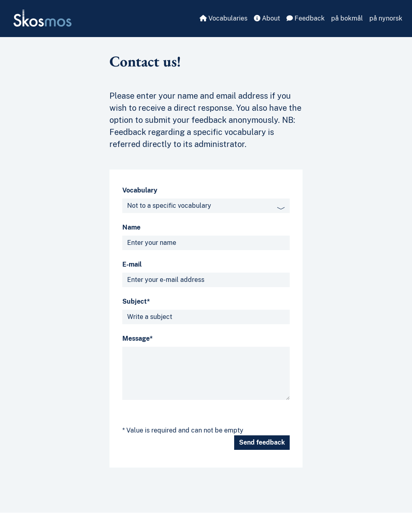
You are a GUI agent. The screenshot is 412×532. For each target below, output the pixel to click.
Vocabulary (140, 190)
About (267, 18)
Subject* (136, 301)
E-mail (132, 264)
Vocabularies (224, 18)
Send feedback (262, 442)
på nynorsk (386, 18)
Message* (138, 338)
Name (131, 227)
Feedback (306, 18)
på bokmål (347, 18)
